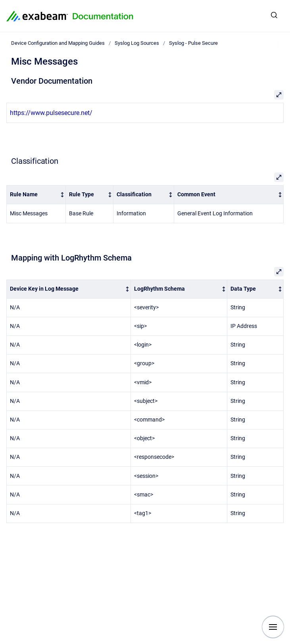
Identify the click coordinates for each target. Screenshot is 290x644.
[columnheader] (36, 195)
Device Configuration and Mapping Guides (58, 43)
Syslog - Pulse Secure (193, 43)
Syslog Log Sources (137, 43)
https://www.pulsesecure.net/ (51, 113)
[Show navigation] (273, 627)
